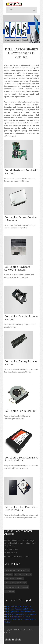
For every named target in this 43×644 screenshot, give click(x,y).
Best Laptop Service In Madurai (17, 570)
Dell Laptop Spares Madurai (16, 583)
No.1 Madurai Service (23, 574)
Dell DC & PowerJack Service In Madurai (21, 614)
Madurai (9, 574)
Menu (21, 10)
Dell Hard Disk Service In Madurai (19, 617)
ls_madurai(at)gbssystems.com (17, 556)
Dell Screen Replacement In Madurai (20, 609)
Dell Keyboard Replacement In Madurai (21, 611)
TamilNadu (10, 591)
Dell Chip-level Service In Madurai (18, 606)
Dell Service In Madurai (14, 579)
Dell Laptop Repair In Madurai (17, 587)
